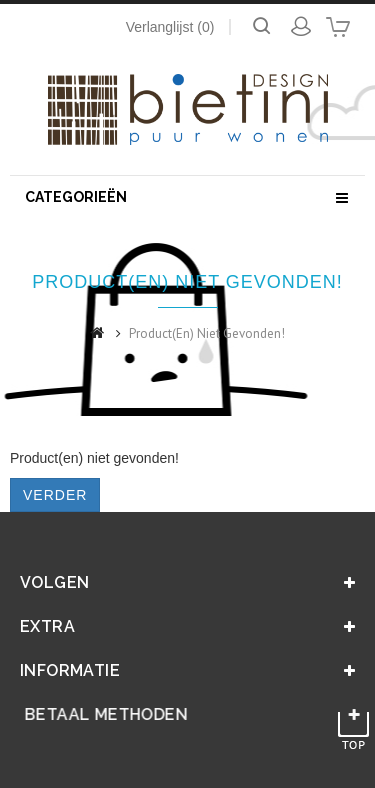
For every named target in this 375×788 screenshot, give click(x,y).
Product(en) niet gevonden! (207, 333)
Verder (55, 495)
